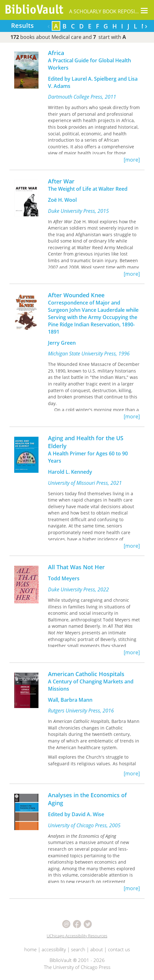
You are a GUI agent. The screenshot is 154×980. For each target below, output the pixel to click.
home (30, 949)
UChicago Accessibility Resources (77, 936)
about (97, 949)
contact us (119, 949)
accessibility (54, 949)
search (78, 949)
